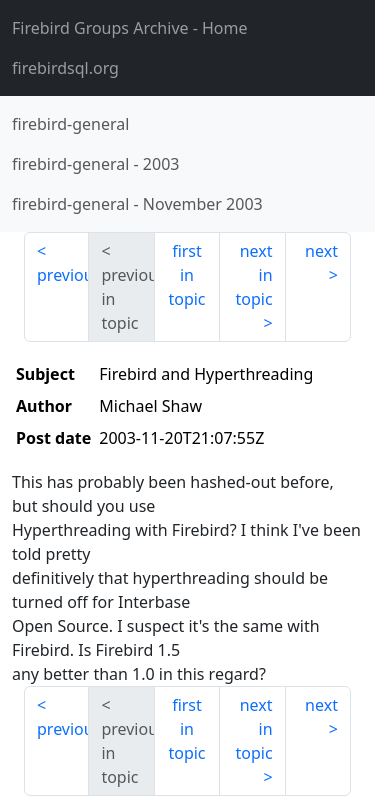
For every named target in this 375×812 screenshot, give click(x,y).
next (321, 251)
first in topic (186, 275)
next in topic (253, 275)
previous (63, 275)
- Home (130, 28)
